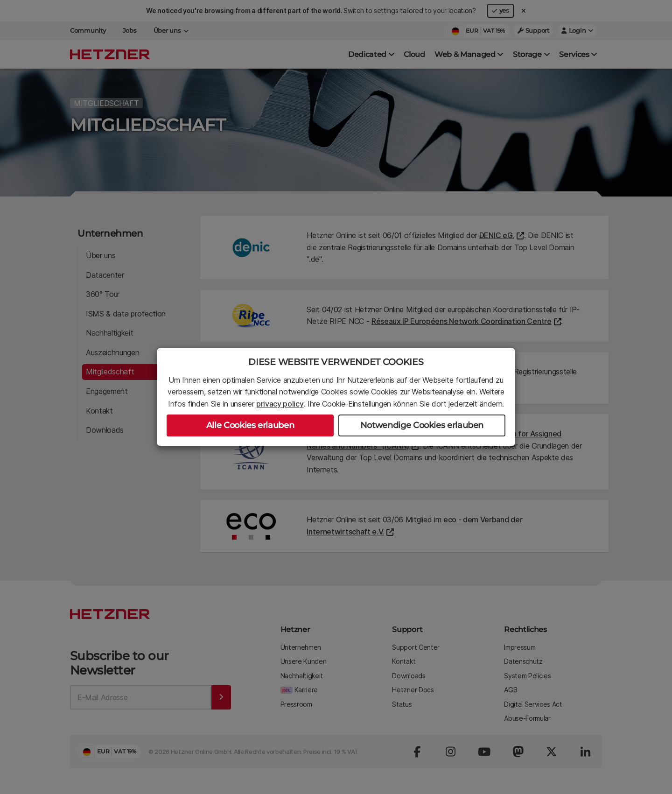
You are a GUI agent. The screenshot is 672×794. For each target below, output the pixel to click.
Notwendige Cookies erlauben (422, 425)
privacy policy (280, 404)
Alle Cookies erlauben (250, 425)
